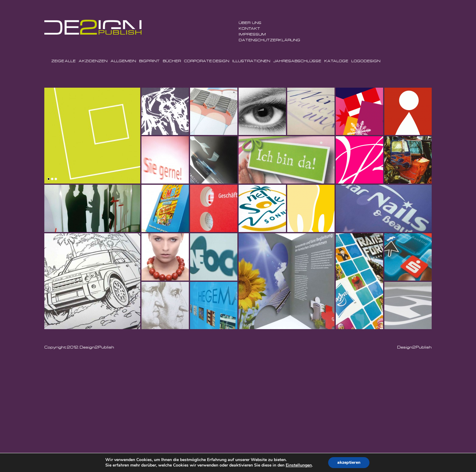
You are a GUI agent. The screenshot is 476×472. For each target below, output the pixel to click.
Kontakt (249, 28)
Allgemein (123, 61)
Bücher (172, 61)
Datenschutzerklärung (269, 40)
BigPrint (149, 61)
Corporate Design (207, 61)
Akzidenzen (93, 61)
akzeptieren (349, 462)
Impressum (252, 34)
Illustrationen (251, 61)
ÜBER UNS (250, 23)
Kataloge (336, 61)
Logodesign (366, 61)
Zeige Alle (63, 61)
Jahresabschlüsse (297, 61)
